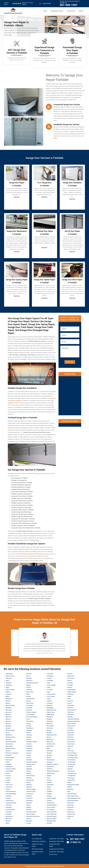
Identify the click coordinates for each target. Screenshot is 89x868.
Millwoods (50, 750)
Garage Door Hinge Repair (57, 841)
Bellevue (8, 719)
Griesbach (29, 750)
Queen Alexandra (52, 811)
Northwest (50, 768)
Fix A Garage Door (37, 838)
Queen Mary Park (52, 814)
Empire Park (30, 703)
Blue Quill (8, 739)
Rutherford (70, 694)
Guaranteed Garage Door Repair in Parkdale (72, 50)
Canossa (8, 775)
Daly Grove (9, 818)
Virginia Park (71, 780)
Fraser (28, 719)
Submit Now (70, 362)
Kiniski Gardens (31, 814)
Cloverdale (9, 807)
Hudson (29, 782)
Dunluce (29, 687)
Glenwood (29, 734)
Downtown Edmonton (32, 682)
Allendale (8, 682)
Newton (49, 757)
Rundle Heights (72, 691)
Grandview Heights (32, 741)
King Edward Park (31, 811)
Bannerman (9, 698)
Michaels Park (51, 743)
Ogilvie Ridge (51, 773)
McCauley (50, 723)
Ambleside (9, 685)
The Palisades (71, 764)
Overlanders (50, 784)
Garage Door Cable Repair (57, 851)
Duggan (28, 685)
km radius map (70, 395)
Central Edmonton (11, 791)
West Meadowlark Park (74, 798)
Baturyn (8, 703)
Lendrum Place (51, 694)
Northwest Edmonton (53, 771)
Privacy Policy (53, 854)
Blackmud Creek (10, 737)
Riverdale (70, 682)
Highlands (29, 768)
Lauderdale (50, 680)
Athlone (8, 691)
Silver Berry (71, 714)
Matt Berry (50, 716)
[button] (39, 635)
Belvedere (9, 725)
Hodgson (29, 773)
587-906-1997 (69, 5)
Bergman (8, 728)
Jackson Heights (31, 789)
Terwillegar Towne (73, 757)
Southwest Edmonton (74, 721)
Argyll (7, 687)
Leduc (49, 687)
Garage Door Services (57, 11)
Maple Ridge (50, 714)
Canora (8, 773)
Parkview (49, 796)
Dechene (8, 820)
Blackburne (9, 734)
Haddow (29, 755)
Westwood (70, 807)
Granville (29, 743)
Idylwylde (29, 784)
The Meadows (71, 762)
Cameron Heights (11, 768)
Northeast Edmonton (53, 764)
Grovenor (29, 753)
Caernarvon (9, 759)
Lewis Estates (51, 696)
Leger (48, 691)
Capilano (8, 777)
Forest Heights (31, 714)
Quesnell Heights (52, 816)
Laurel (49, 682)
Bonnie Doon (9, 743)
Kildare (28, 805)
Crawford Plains (10, 809)
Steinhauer (71, 730)
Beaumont (9, 712)
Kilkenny (29, 807)
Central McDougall (11, 793)
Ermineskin (30, 705)
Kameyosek (30, 793)
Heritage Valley (31, 764)
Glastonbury (30, 728)
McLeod (49, 730)
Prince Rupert (51, 809)
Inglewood (29, 786)
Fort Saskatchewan (32, 716)
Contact (81, 11)
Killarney (29, 809)
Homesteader (30, 780)
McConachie (50, 725)
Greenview (29, 748)
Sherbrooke (71, 705)
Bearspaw (9, 707)
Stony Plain (71, 732)
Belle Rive (9, 716)
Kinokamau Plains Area (33, 816)
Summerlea (71, 739)
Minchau (49, 753)
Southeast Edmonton (73, 719)
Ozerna (49, 789)
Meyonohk (50, 741)
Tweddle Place (72, 775)
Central (8, 789)
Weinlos (70, 786)
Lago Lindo (50, 673)
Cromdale (8, 814)
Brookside (9, 755)
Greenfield (29, 746)
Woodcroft (70, 816)
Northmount (50, 766)
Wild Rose (70, 809)
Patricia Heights (51, 798)
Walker (69, 782)
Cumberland (9, 816)
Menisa (49, 737)
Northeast (50, 762)
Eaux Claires (30, 691)
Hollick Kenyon (31, 775)
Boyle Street (9, 746)
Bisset (8, 732)
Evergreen (29, 710)
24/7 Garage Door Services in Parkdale (17, 52)
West (69, 791)
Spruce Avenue (72, 723)
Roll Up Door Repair (38, 849)
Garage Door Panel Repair (57, 849)
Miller (48, 748)
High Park (29, 766)
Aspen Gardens (10, 689)
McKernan (50, 728)
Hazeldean (29, 759)
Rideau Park (71, 676)
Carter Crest (9, 784)
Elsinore (29, 700)
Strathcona (71, 734)
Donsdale (29, 678)
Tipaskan (70, 768)
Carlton (8, 782)
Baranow (8, 700)
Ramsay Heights (52, 818)
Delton (8, 823)
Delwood (29, 673)
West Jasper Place (73, 796)
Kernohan (29, 802)
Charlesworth (10, 800)
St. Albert (70, 728)
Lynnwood (50, 703)
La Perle (29, 823)
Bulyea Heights (10, 757)
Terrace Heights (72, 753)
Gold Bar (29, 737)
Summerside (71, 741)
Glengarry (29, 730)
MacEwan (50, 705)
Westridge (70, 805)
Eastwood (29, 689)
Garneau (29, 725)
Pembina (49, 800)
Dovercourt (29, 680)
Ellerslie (29, 696)
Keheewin (29, 796)
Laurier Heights (51, 685)
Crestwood (9, 811)
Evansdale (29, 707)
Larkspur (49, 678)
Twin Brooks (71, 777)
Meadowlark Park (52, 734)
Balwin (8, 696)
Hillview (29, 771)
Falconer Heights (31, 712)
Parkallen (49, 791)
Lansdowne (50, 676)
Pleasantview (51, 802)
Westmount (71, 802)
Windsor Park (71, 814)
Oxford (49, 786)
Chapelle (8, 798)
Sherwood (70, 707)
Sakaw (69, 696)
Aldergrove (9, 678)
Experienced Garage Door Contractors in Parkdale (44, 50)
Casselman (9, 786)
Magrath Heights (52, 710)
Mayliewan (50, 721)
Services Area (71, 11)
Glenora (29, 732)
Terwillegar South (72, 755)
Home (45, 11)
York (69, 818)
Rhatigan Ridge (51, 820)
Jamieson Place (31, 791)
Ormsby (49, 780)
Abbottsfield (9, 673)
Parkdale (49, 793)
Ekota (28, 694)
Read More (17, 197)
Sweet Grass (71, 743)
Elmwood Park (30, 698)
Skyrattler (70, 716)
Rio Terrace (71, 678)
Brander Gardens (11, 748)
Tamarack (70, 746)
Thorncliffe (71, 766)
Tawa (69, 748)
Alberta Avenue (10, 676)
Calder (8, 762)
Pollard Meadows (52, 805)
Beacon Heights (10, 705)
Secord (69, 703)
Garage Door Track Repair (57, 838)
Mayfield (49, 719)
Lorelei (49, 698)
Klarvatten (29, 820)
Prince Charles (51, 807)
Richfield (49, 823)
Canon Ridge (9, 771)
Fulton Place (30, 721)
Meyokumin (50, 739)
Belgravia (8, 714)
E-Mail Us (76, 842)
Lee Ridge (50, 689)
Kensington (30, 800)
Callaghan (9, 764)
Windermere (71, 811)
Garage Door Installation (39, 841)
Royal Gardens (72, 689)
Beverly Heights (10, 730)
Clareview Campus (11, 802)
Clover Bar (9, 805)
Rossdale (70, 685)
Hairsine (29, 757)
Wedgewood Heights (73, 784)
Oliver (48, 777)
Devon (28, 676)
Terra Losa (70, 750)
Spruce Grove (71, 725)
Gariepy (29, 723)
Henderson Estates (32, 762)
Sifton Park (71, 712)
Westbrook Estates (73, 800)
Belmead (8, 721)
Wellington (70, 789)
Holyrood (29, 777)
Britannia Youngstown (12, 753)
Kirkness (29, 818)
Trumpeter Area (72, 773)
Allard (7, 680)
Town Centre (71, 771)
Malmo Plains (51, 712)
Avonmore (9, 694)
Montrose (50, 755)
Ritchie (69, 680)
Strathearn (70, 737)
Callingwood (9, 766)
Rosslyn (70, 687)
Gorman (29, 739)
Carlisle (8, 780)
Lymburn (49, 700)
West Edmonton (72, 793)
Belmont (8, 723)
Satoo (69, 698)
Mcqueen (49, 732)
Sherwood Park (72, 710)
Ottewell (49, 782)
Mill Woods (50, 746)
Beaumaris (9, 710)
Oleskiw (49, 775)
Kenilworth (29, 798)
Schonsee (70, 700)
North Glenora (51, 759)
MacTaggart (50, 707)
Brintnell (8, 750)
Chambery (9, 796)
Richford (70, 673)
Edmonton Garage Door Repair (44, 866)
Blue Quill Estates (11, 741)
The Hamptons (72, 759)
